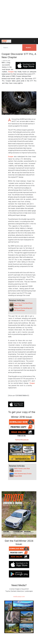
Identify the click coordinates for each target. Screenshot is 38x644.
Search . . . (29, 48)
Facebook (25, 440)
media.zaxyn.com (19, 596)
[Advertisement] (19, 19)
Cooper (11, 72)
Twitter (18, 440)
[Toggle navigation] (34, 41)
